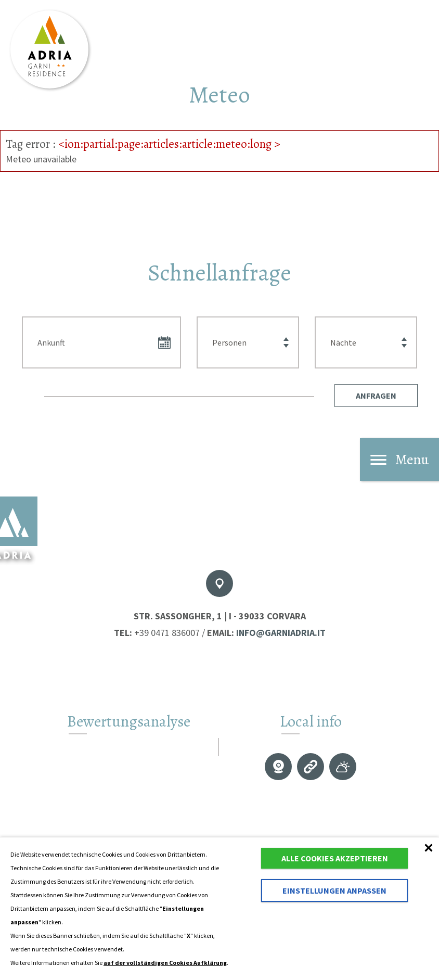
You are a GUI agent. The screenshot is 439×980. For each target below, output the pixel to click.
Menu (399, 460)
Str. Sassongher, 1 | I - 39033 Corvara (220, 616)
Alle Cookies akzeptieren (335, 858)
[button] (376, 396)
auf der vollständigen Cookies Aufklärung (165, 963)
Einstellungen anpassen (334, 890)
